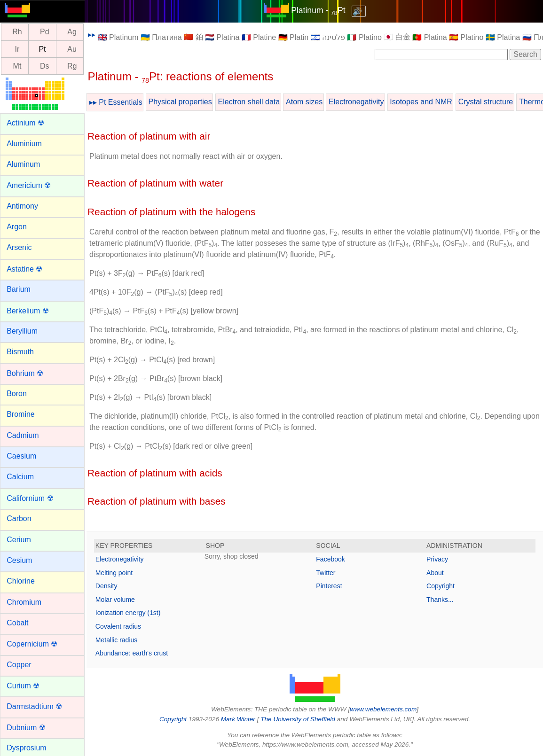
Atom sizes (304, 102)
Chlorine (21, 581)
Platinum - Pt (318, 10)
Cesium (19, 560)
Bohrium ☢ (25, 373)
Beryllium (22, 331)
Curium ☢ (23, 686)
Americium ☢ (29, 185)
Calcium (20, 477)
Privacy (437, 559)
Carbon (19, 518)
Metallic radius (116, 640)
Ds (45, 66)
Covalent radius (118, 626)
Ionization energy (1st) (128, 613)
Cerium (19, 540)
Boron (17, 394)
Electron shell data (249, 102)
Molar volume (115, 600)
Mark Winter (238, 719)
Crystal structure (486, 102)
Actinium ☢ (25, 123)
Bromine (21, 414)
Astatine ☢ (24, 269)
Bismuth (20, 352)
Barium (19, 289)
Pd (45, 32)
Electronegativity (356, 102)
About (435, 573)
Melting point (114, 573)
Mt (17, 66)
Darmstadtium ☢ (34, 706)
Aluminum (23, 164)
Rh (17, 32)
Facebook (330, 559)
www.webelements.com (383, 709)
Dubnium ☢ (26, 728)
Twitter (326, 573)
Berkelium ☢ (28, 311)
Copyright (441, 586)
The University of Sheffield (299, 719)
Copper (19, 665)
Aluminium (24, 144)
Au (72, 49)
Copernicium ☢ (32, 644)
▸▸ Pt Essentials (116, 102)
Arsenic (19, 247)
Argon (17, 227)
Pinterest (329, 586)
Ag (72, 32)
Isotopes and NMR (421, 102)
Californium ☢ (30, 498)
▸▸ (92, 35)
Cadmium (23, 435)
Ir (17, 49)
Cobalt (17, 623)
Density (106, 586)
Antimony (22, 206)
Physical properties (180, 102)
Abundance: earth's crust (132, 653)
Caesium (21, 456)
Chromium (24, 602)
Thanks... (440, 600)
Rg (72, 66)
